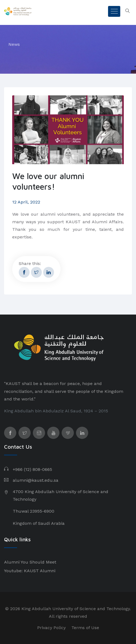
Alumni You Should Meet (30, 562)
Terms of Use (85, 628)
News (14, 44)
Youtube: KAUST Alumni (30, 571)
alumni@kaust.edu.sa (36, 480)
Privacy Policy (51, 628)
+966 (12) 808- (27, 469)
